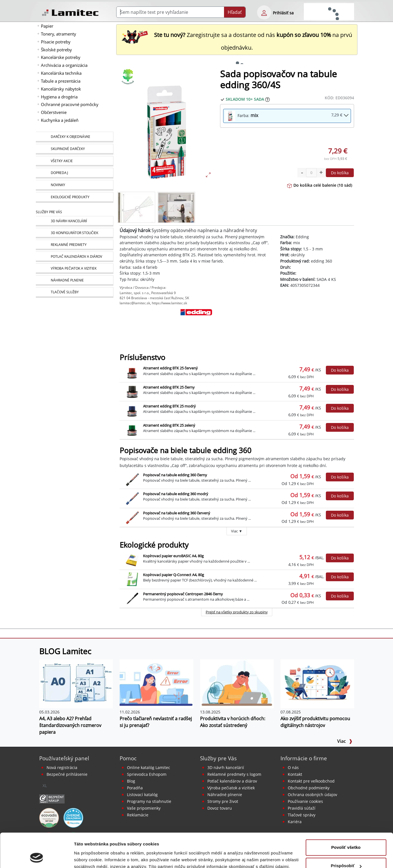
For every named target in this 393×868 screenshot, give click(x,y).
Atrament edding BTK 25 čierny (169, 387)
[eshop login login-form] (264, 12)
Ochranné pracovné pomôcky (70, 104)
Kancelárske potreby (61, 57)
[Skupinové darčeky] (74, 149)
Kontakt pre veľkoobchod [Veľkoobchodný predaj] (311, 781)
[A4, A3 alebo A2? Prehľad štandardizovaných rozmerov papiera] (76, 683)
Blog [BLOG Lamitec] (131, 781)
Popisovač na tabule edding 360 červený (177, 513)
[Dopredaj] (74, 173)
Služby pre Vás (218, 758)
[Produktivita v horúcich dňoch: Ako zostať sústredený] (237, 683)
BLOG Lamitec (65, 651)
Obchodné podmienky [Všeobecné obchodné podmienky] (309, 788)
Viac (345, 741)
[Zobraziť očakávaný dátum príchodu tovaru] (267, 99)
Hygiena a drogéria (59, 97)
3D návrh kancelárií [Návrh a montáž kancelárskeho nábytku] (226, 767)
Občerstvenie (54, 112)
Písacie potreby (56, 42)
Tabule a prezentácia (61, 81)
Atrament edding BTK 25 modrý (169, 406)
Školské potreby (56, 50)
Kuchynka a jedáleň (60, 120)
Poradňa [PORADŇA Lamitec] (135, 788)
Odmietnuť (346, 852)
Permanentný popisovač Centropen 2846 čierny (183, 594)
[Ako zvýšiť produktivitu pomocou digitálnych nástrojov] (317, 683)
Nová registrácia (62, 767)
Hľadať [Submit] (235, 12)
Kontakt (295, 774)
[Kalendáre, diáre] (74, 257)
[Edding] (197, 323)
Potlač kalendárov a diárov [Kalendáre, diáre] (232, 781)
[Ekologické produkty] (74, 197)
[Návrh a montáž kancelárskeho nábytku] (74, 221)
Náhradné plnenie (225, 795)
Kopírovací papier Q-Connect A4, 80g (174, 575)
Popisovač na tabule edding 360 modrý (176, 494)
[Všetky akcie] (74, 161)
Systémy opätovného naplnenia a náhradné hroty (204, 230)
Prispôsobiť (346, 834)
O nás (293, 767)
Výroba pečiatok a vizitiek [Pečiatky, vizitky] (231, 788)
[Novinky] (74, 185)
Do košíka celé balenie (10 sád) (320, 185)
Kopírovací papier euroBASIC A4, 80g (173, 556)
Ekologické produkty (154, 545)
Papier (47, 26)
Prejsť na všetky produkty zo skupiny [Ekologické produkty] (237, 612)
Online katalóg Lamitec (149, 767)
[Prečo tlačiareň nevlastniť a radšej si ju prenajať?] (156, 683)
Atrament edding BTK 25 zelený (169, 425)
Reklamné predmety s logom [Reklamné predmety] (234, 774)
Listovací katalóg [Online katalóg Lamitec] (142, 795)
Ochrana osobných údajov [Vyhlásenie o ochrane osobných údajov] (312, 795)
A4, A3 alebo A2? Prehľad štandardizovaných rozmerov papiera (70, 725)
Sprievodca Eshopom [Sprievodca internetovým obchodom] (147, 774)
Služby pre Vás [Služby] (49, 212)
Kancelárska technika (61, 73)
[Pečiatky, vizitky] (74, 269)
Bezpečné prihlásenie (67, 774)
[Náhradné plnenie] (74, 280)
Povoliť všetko (346, 815)
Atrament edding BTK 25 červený (170, 368)
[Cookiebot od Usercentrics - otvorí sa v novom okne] (37, 857)
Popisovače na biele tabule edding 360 (185, 450)
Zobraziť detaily (90, 857)
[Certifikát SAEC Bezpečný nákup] (52, 798)
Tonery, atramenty (59, 34)
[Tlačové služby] (74, 292)
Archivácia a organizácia (64, 65)
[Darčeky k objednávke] (74, 137)
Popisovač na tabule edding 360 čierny (175, 475)
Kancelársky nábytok (61, 89)
